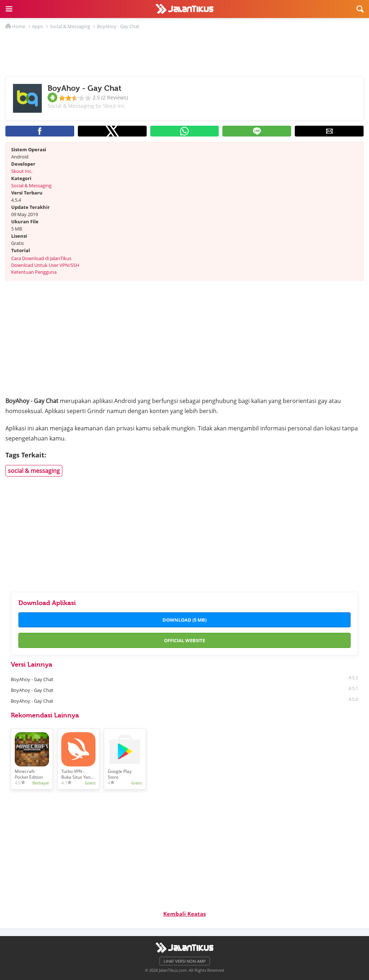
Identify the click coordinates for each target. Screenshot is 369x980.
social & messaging (34, 471)
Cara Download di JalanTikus (41, 258)
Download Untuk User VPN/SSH (45, 265)
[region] (184, 51)
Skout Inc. (22, 171)
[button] (9, 9)
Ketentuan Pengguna (34, 272)
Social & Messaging (31, 185)
